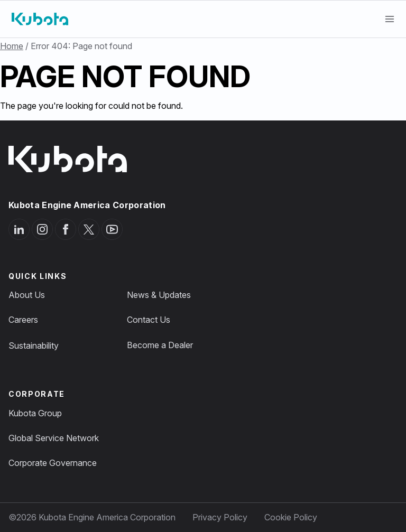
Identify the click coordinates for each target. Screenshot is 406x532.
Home (12, 46)
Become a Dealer (160, 345)
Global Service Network (54, 438)
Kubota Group (35, 413)
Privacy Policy (220, 517)
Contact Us (149, 320)
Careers (23, 320)
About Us (27, 295)
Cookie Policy (291, 517)
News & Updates (159, 295)
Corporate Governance (53, 463)
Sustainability (34, 346)
